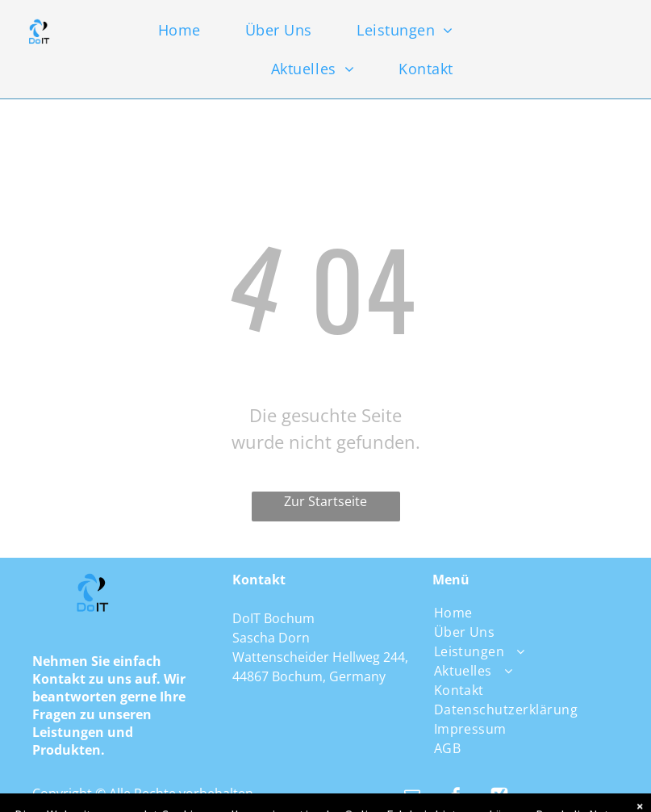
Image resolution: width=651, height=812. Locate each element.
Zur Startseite (325, 501)
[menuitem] (193, 30)
